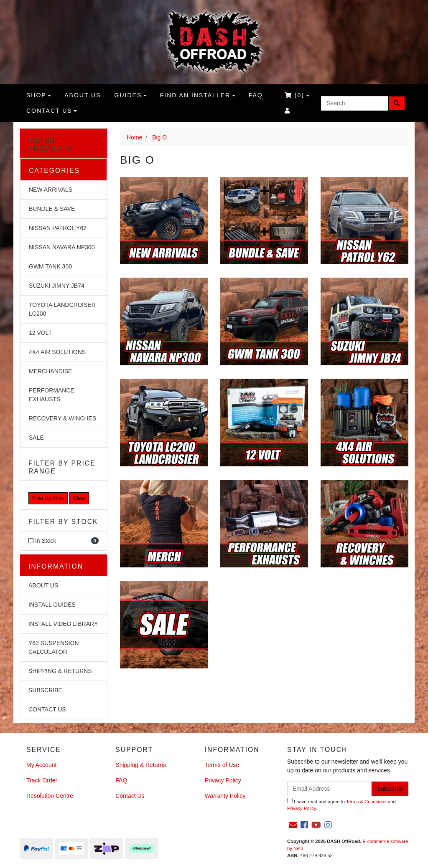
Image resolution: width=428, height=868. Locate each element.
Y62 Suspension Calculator (54, 647)
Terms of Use (222, 765)
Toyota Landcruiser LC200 (62, 309)
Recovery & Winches (62, 418)
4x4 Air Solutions (57, 352)
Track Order (42, 780)
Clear (79, 498)
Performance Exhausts (52, 395)
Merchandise (50, 371)
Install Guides (52, 605)
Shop (36, 95)
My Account (41, 765)
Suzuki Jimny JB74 (57, 286)
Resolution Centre (50, 796)
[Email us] (293, 825)
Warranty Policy (225, 796)
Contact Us (49, 111)
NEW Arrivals (51, 190)
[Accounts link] (288, 111)
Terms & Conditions (366, 802)
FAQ (256, 95)
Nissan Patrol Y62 (58, 228)
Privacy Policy (223, 780)
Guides (128, 95)
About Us (43, 585)
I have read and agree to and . (341, 805)
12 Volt (40, 333)
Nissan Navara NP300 (62, 247)
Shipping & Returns (60, 671)
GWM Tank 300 (50, 266)
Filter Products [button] (50, 144)
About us (83, 95)
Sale (36, 438)
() (294, 95)
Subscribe (45, 690)
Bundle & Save (52, 209)
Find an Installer (195, 95)
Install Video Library (63, 624)
